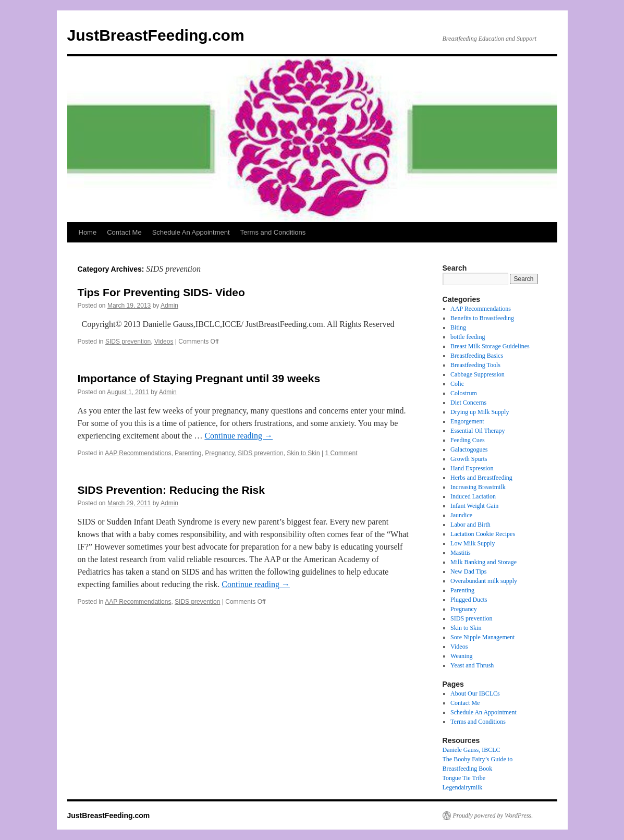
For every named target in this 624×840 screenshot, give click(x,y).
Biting (458, 327)
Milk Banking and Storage (484, 562)
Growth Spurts (469, 459)
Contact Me (124, 232)
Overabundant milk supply (484, 581)
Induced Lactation (473, 496)
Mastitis (461, 553)
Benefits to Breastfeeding (482, 318)
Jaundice (461, 515)
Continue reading (238, 436)
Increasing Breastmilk (478, 487)
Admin (169, 306)
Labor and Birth (470, 525)
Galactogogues (469, 449)
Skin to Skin (303, 453)
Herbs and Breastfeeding (481, 478)
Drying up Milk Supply (480, 412)
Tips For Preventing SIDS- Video (161, 292)
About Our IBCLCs (475, 693)
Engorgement (467, 421)
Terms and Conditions (273, 232)
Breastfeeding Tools (475, 365)
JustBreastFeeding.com (156, 35)
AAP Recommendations (138, 453)
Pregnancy (219, 453)
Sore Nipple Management (482, 637)
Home (88, 232)
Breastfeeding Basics (477, 356)
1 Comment (341, 453)
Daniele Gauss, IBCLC (472, 750)
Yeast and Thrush (472, 665)
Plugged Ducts (469, 600)
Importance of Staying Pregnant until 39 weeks (199, 378)
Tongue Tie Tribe (464, 778)
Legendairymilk (463, 787)
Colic (457, 384)
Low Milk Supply (473, 543)
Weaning (461, 656)
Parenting (188, 453)
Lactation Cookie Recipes (483, 534)
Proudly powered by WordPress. (493, 815)
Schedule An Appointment (191, 232)
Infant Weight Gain (474, 506)
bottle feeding (468, 337)
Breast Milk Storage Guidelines (490, 346)
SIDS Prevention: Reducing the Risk (171, 490)
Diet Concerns (468, 403)
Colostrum (464, 393)
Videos (164, 342)
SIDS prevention (128, 342)
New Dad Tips (468, 571)
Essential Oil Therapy (478, 431)
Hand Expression (472, 468)
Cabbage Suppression (478, 374)
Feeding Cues (468, 440)
